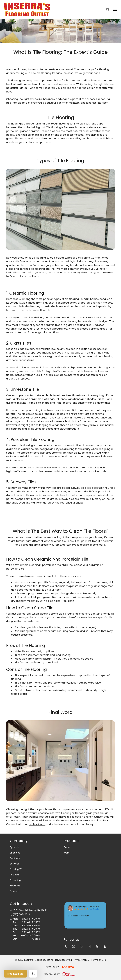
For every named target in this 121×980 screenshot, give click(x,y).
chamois (60, 586)
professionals (37, 824)
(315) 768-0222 (21, 915)
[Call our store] (33, 974)
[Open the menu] (115, 9)
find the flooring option (81, 88)
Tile (8, 124)
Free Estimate (15, 974)
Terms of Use (98, 960)
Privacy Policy (81, 960)
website (34, 817)
